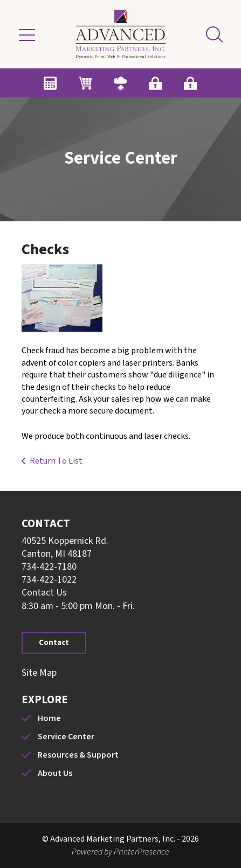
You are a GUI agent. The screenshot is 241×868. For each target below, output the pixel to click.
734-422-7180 (49, 567)
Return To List (56, 461)
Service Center (66, 737)
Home (49, 718)
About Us (55, 773)
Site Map (39, 673)
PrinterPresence (142, 852)
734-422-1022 (49, 580)
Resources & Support (78, 755)
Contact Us (44, 593)
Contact (54, 643)
